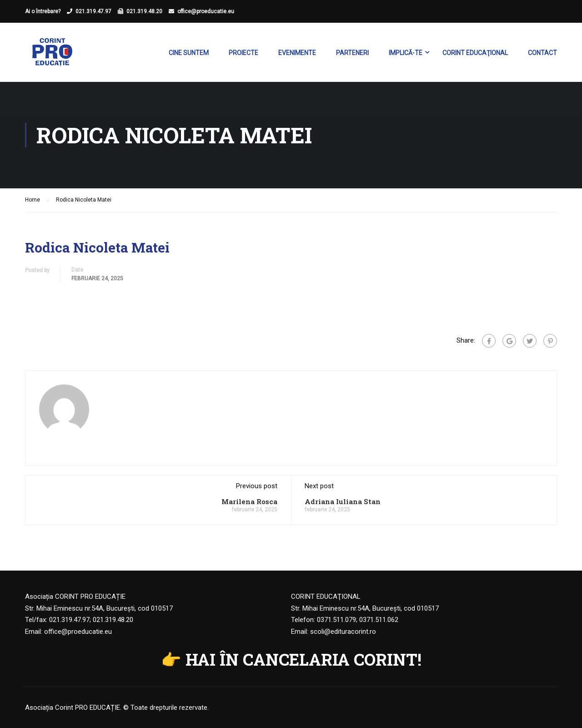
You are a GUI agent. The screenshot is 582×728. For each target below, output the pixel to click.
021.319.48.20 (144, 11)
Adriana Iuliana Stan (343, 501)
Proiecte (243, 53)
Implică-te (406, 53)
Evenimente (297, 53)
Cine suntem (189, 53)
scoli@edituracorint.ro (343, 632)
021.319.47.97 (93, 11)
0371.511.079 (336, 620)
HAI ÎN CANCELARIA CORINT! (304, 659)
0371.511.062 (379, 620)
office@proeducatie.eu (206, 11)
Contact (542, 53)
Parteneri (352, 53)
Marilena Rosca (249, 501)
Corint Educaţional (475, 53)
